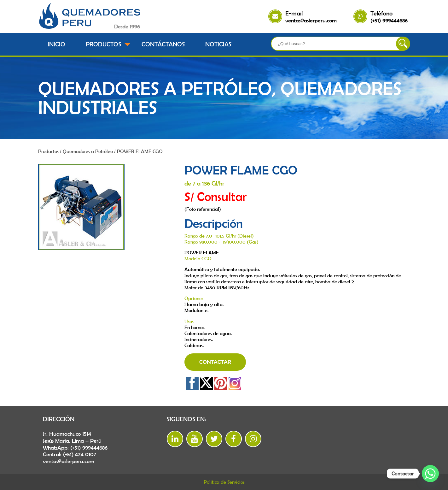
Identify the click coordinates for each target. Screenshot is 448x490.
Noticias (218, 44)
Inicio (56, 44)
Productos (103, 44)
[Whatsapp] (430, 474)
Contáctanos (163, 44)
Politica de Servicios (224, 482)
